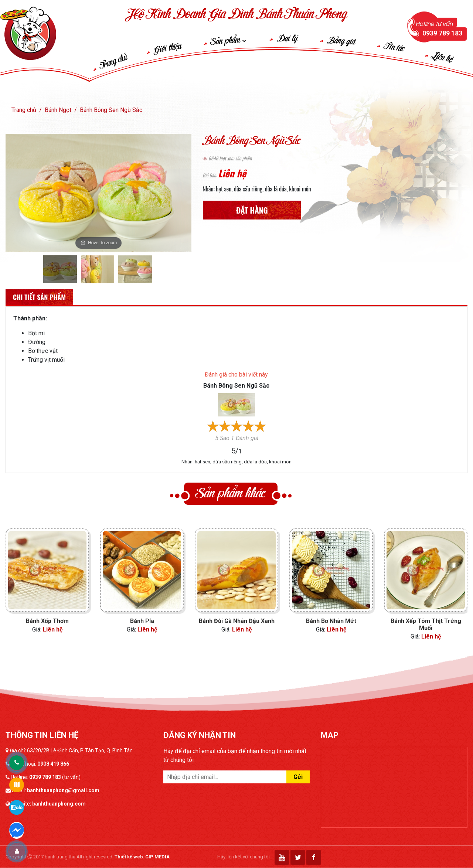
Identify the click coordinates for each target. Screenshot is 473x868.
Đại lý (287, 39)
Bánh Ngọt (58, 110)
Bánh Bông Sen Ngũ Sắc (111, 110)
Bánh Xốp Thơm (47, 621)
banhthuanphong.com (59, 804)
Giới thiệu (167, 48)
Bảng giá (341, 41)
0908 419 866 (53, 764)
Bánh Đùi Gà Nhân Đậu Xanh (237, 621)
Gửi (298, 777)
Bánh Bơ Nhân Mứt (331, 621)
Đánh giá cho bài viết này (236, 375)
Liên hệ (442, 58)
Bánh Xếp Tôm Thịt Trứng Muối (426, 624)
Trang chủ (113, 62)
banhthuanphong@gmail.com (63, 790)
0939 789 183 (45, 777)
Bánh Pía (142, 621)
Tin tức (395, 47)
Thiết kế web (129, 857)
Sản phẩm (228, 41)
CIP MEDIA (157, 857)
